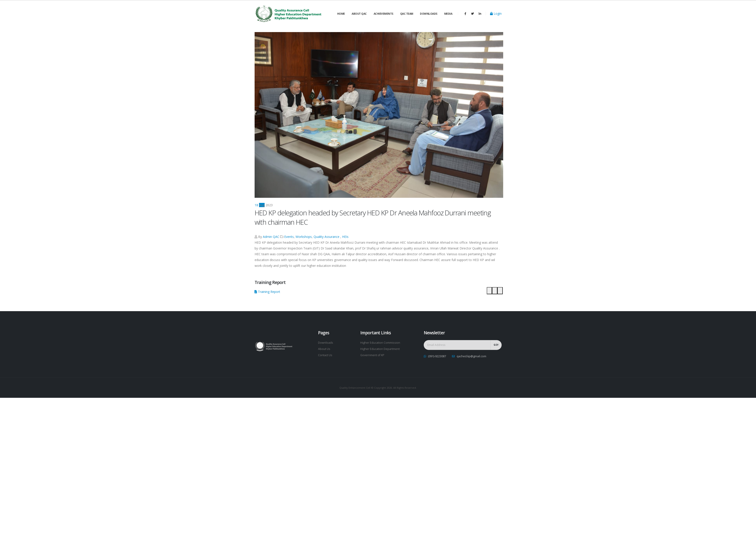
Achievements (383, 14)
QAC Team (407, 14)
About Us (324, 349)
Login (496, 13)
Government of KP (372, 355)
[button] (489, 291)
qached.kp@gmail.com (471, 356)
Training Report (267, 292)
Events (289, 237)
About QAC (359, 14)
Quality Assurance (326, 237)
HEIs (345, 237)
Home (341, 14)
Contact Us (325, 355)
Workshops (304, 237)
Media (448, 14)
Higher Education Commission (380, 343)
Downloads (429, 14)
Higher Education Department (380, 349)
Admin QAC (271, 237)
